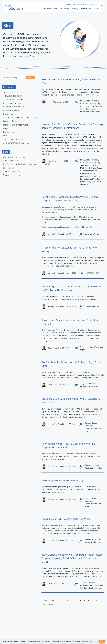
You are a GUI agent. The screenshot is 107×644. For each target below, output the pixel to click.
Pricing (75, 9)
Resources (86, 9)
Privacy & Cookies (71, 636)
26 (88, 601)
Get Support (93, 5)
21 (67, 601)
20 (64, 601)
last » (51, 605)
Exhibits (95, 636)
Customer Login (70, 5)
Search (101, 5)
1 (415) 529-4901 (43, 636)
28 (96, 601)
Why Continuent (62, 9)
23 (75, 601)
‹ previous (53, 601)
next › (45, 605)
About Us (98, 9)
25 (84, 601)
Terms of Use (57, 636)
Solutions (47, 9)
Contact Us (82, 5)
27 (92, 601)
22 (71, 601)
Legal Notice (85, 636)
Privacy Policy (89, 641)
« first (45, 601)
